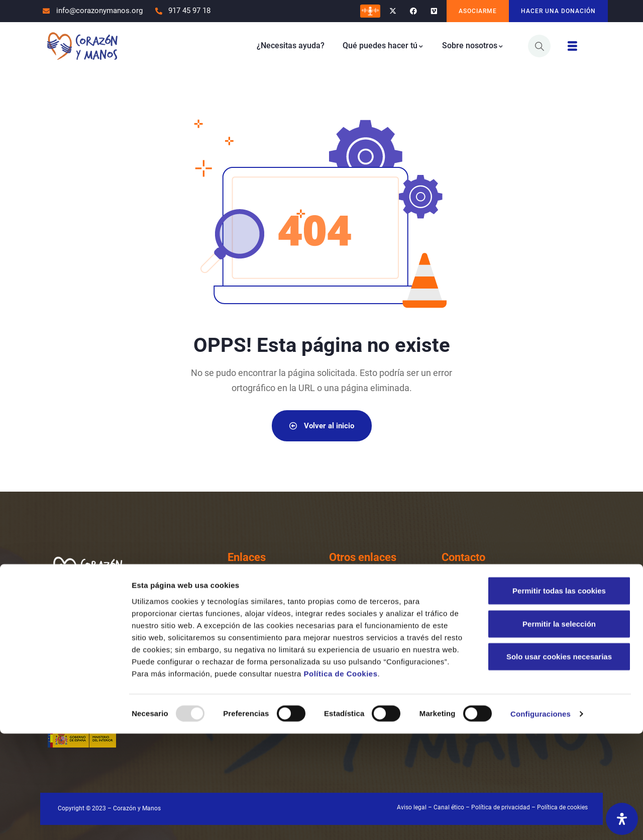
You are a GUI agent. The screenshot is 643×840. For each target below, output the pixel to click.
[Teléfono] (454, 593)
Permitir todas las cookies (559, 697)
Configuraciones (541, 820)
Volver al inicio (322, 426)
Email (484, 625)
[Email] (454, 635)
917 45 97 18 (499, 597)
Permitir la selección (559, 730)
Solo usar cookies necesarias (559, 763)
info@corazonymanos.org (525, 640)
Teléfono (490, 583)
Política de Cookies (340, 779)
